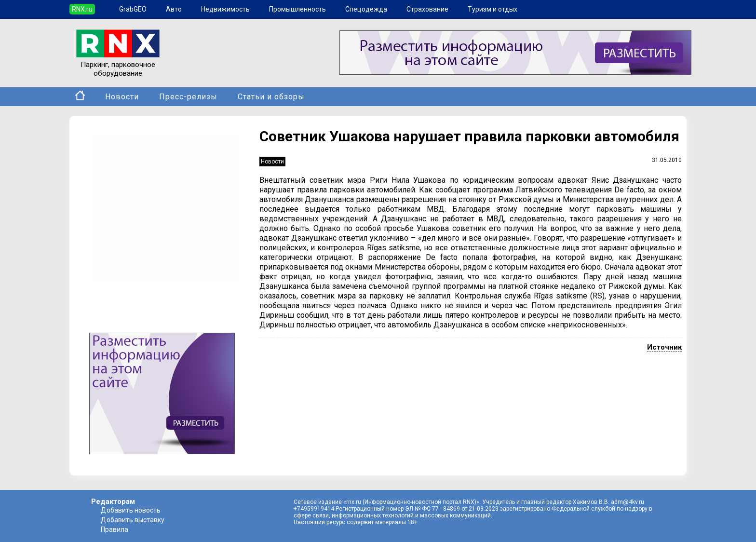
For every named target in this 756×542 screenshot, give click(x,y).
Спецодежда (366, 9)
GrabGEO (133, 9)
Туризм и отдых (493, 9)
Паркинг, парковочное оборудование (118, 65)
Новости (122, 97)
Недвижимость (225, 9)
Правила (115, 529)
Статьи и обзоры (271, 97)
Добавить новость (131, 510)
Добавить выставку (133, 520)
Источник (664, 347)
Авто (174, 9)
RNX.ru (82, 9)
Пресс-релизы (188, 97)
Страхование (427, 9)
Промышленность (297, 9)
